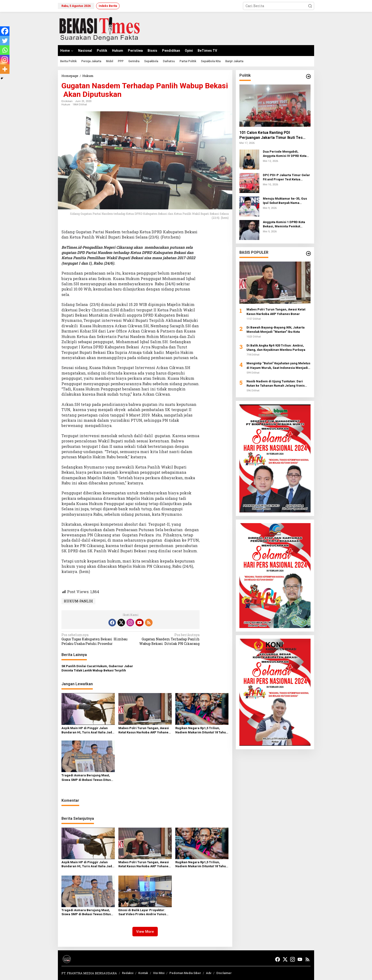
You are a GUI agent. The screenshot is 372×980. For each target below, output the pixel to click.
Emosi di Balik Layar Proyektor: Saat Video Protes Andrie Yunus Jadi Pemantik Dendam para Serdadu (142, 912)
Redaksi (128, 973)
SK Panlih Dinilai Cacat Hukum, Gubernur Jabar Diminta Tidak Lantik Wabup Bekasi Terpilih (97, 668)
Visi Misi (159, 973)
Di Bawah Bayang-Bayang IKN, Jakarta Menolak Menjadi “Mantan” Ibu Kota (276, 330)
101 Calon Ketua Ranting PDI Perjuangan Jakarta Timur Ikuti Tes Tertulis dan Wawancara (271, 135)
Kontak (143, 973)
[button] (310, 6)
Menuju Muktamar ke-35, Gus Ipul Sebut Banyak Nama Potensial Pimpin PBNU (285, 201)
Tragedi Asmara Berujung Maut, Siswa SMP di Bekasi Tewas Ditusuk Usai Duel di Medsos (88, 778)
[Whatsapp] (5, 50)
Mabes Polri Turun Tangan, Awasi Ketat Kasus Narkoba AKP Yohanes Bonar (144, 730)
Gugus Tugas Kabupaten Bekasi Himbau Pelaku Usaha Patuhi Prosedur (95, 639)
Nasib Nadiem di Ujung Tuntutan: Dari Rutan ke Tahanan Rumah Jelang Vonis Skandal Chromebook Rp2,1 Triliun (276, 384)
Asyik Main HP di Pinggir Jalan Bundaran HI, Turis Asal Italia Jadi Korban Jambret (87, 730)
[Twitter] (5, 41)
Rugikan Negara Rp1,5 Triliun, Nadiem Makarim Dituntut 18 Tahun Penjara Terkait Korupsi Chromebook (202, 730)
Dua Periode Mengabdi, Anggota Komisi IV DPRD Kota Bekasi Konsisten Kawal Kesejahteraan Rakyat (285, 154)
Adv (209, 973)
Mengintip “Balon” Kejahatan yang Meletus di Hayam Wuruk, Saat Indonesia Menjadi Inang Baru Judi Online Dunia (278, 366)
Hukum (66, 105)
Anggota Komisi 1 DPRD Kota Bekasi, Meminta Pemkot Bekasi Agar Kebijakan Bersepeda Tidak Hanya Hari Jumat (285, 224)
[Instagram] (5, 60)
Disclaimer (224, 973)
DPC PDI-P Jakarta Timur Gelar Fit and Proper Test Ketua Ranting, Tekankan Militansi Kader (286, 177)
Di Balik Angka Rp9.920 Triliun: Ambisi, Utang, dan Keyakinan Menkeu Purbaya (276, 348)
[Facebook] (5, 31)
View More (145, 932)
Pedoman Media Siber (185, 973)
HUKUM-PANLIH (78, 601)
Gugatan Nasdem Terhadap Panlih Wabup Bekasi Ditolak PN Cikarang (166, 639)
